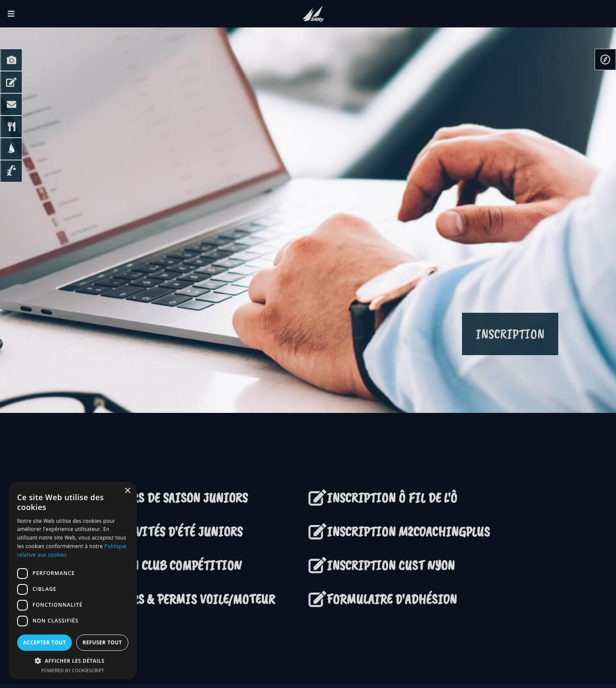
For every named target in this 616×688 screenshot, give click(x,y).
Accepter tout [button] (44, 642)
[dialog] (73, 581)
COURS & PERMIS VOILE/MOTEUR (184, 599)
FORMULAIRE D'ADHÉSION (382, 599)
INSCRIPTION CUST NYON (381, 565)
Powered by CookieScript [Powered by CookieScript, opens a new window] (73, 670)
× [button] (127, 491)
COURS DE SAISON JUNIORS (170, 498)
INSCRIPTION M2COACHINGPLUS (399, 532)
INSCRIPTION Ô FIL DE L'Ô (392, 498)
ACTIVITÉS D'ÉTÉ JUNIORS (167, 532)
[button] (73, 661)
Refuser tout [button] (102, 642)
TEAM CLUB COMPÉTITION (167, 565)
